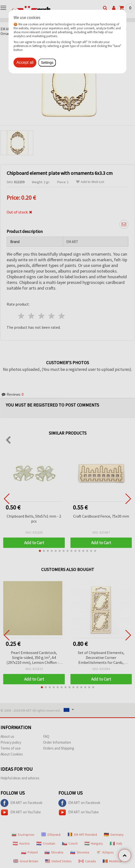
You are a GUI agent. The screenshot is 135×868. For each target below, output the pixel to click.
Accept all (25, 62)
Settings (47, 63)
